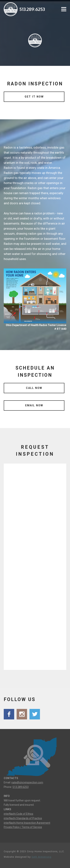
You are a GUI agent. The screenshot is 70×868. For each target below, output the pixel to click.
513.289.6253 (32, 9)
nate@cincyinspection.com (27, 782)
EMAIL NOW (34, 405)
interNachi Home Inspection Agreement (27, 823)
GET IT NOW (34, 97)
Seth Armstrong (41, 857)
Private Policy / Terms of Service (23, 827)
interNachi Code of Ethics (18, 814)
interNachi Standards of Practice (23, 818)
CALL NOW (34, 388)
